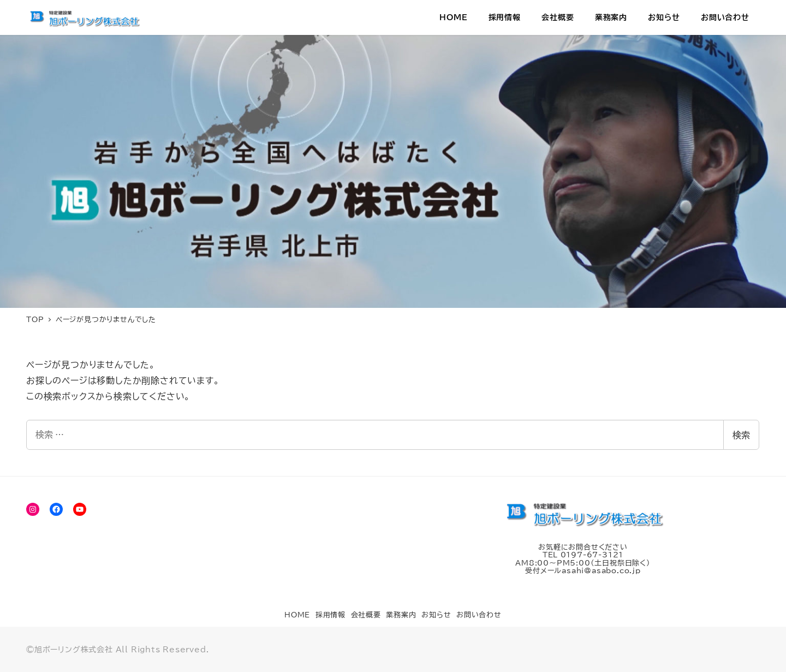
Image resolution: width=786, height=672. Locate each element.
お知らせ (436, 615)
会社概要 (366, 615)
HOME (297, 615)
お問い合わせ (479, 615)
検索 (741, 435)
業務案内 (401, 615)
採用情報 (331, 615)
